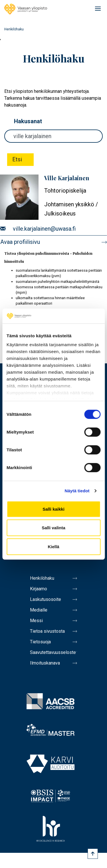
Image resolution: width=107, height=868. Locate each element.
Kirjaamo (39, 589)
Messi (36, 621)
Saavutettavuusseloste (53, 652)
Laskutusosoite (46, 599)
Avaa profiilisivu (20, 242)
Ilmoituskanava (45, 663)
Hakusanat (28, 121)
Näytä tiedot (77, 491)
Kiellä (53, 547)
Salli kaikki (53, 509)
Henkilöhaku (42, 578)
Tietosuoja (40, 642)
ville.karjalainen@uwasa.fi (44, 229)
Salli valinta (53, 528)
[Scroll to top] (93, 854)
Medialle (39, 610)
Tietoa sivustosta (47, 631)
